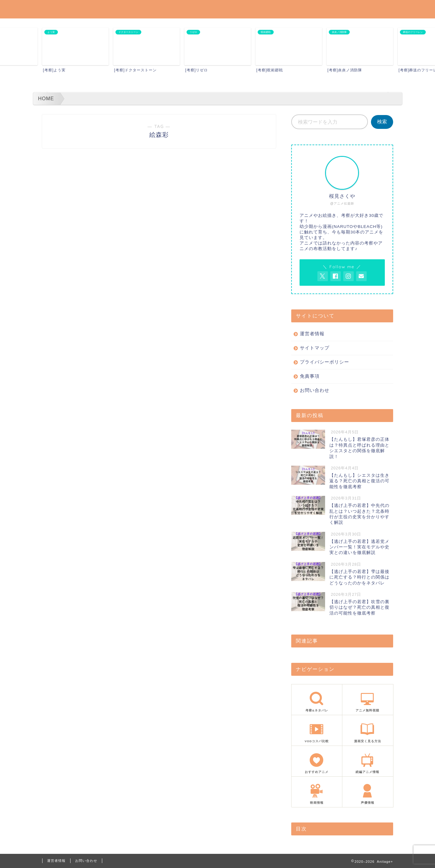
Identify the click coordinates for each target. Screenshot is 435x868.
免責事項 (310, 376)
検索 (382, 122)
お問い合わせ (315, 390)
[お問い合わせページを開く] (361, 276)
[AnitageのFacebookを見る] (336, 276)
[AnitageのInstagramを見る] (348, 276)
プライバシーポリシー (324, 362)
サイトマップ (315, 348)
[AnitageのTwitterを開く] (323, 276)
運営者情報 (312, 334)
